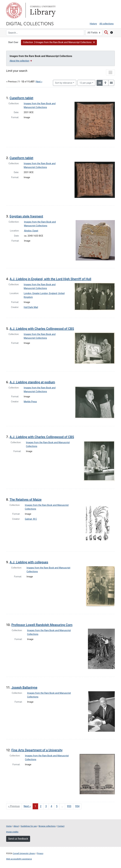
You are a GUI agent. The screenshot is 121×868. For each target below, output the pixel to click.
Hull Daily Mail (31, 307)
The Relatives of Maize (25, 500)
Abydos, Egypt (31, 231)
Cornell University (14, 10)
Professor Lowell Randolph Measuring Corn (42, 625)
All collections (107, 24)
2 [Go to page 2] (41, 806)
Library (42, 10)
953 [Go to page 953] (69, 806)
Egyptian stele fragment (26, 216)
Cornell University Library (24, 853)
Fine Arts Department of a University (37, 750)
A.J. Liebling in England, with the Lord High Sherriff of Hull (50, 279)
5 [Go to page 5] (57, 806)
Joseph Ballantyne (24, 687)
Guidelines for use (29, 826)
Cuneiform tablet (21, 98)
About (16, 826)
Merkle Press (30, 402)
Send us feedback (18, 839)
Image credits (12, 832)
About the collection (21, 61)
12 (86, 83)
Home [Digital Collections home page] (9, 826)
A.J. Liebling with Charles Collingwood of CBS (42, 329)
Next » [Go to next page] (27, 806)
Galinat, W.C (31, 519)
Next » (39, 82)
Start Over (13, 42)
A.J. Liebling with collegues (29, 562)
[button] (59, 42)
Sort (64, 83)
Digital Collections (30, 23)
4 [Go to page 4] (51, 806)
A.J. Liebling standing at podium (32, 382)
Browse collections (47, 826)
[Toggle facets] (110, 72)
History (93, 24)
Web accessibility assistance (19, 859)
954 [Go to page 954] (77, 806)
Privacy (40, 853)
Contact (61, 826)
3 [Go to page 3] (46, 806)
